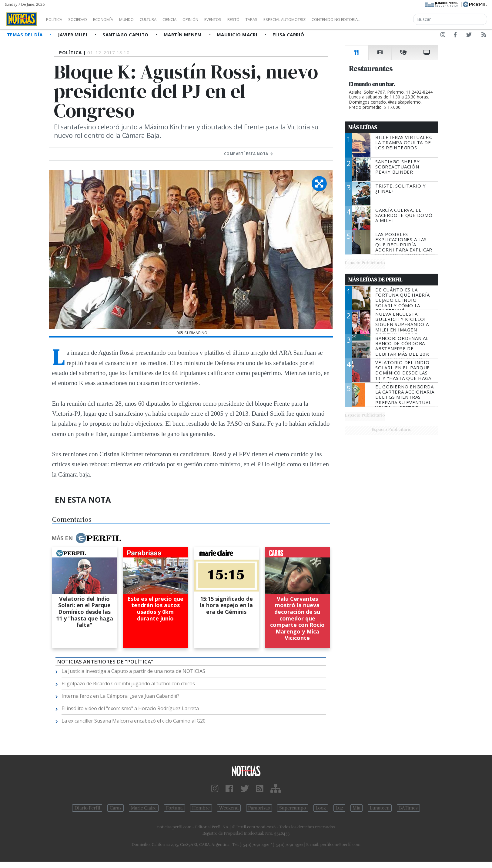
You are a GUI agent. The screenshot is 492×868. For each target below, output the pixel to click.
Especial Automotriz (325, 19)
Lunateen (380, 808)
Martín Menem (183, 35)
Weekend (229, 808)
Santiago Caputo (126, 35)
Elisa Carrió (288, 35)
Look (321, 808)
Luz (339, 808)
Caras (115, 808)
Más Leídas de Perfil (375, 280)
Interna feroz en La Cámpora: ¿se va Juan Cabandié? (120, 696)
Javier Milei (73, 35)
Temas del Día (25, 35)
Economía (113, 19)
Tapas (286, 19)
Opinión (215, 19)
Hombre (201, 808)
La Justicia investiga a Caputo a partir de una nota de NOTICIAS (133, 671)
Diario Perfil (87, 808)
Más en (86, 538)
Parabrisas (259, 808)
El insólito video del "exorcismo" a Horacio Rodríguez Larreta (130, 708)
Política (56, 19)
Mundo (140, 19)
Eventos (242, 19)
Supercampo (293, 808)
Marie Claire (144, 808)
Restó (265, 19)
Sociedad (84, 19)
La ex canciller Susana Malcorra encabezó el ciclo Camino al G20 (134, 721)
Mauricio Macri (238, 35)
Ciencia (191, 19)
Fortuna (174, 808)
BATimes (408, 808)
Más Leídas (363, 127)
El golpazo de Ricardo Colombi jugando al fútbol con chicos (128, 683)
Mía (356, 808)
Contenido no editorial (387, 19)
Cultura (166, 19)
